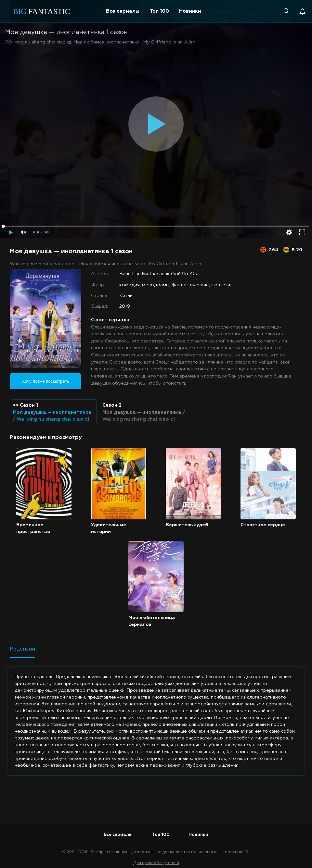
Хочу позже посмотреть (46, 381)
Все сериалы (123, 11)
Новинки (190, 11)
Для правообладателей (156, 863)
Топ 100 (159, 11)
